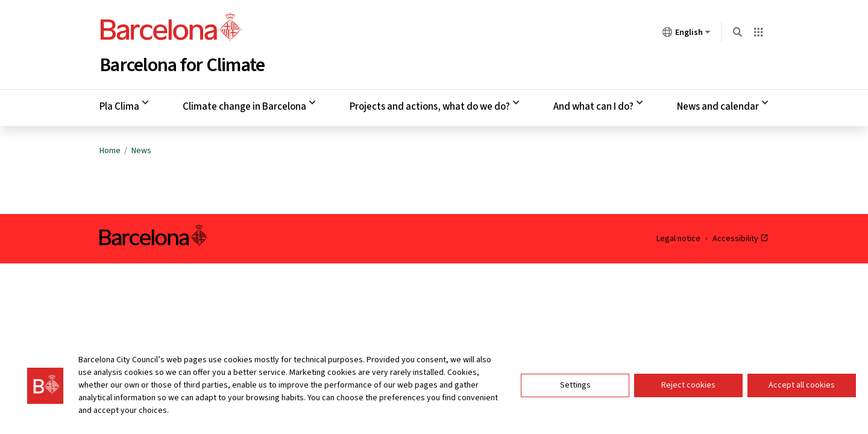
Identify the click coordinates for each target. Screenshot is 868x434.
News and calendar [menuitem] (718, 105)
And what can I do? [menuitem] (593, 105)
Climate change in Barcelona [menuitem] (244, 105)
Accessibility (741, 236)
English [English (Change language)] (687, 34)
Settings (575, 389)
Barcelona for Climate (182, 63)
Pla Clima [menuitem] (119, 105)
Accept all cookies (802, 389)
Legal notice (678, 236)
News (141, 148)
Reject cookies (688, 389)
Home (110, 148)
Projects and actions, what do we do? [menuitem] (430, 105)
